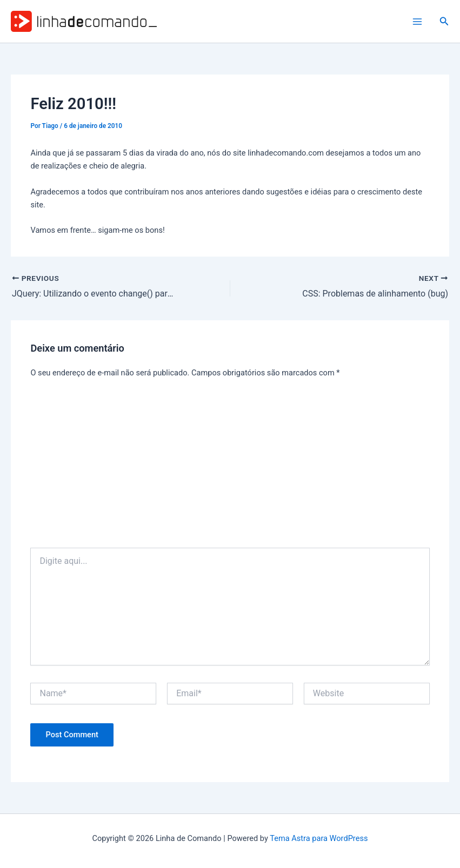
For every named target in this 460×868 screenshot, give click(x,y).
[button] (444, 21)
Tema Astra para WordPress (319, 838)
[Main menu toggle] (417, 22)
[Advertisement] (230, 467)
